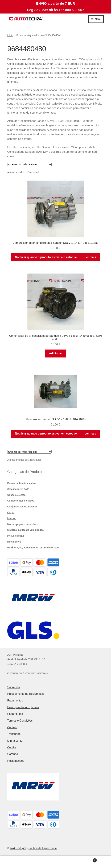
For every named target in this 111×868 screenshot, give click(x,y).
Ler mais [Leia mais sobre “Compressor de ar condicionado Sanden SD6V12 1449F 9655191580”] (90, 257)
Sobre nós (14, 687)
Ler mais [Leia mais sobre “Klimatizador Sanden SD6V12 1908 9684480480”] (90, 434)
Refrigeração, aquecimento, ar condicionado (33, 548)
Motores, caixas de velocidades (25, 530)
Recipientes (14, 542)
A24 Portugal (18, 848)
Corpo (11, 512)
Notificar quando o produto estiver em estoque (46, 257)
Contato (12, 727)
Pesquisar (55, 862)
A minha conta (18, 862)
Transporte (14, 734)
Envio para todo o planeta (23, 707)
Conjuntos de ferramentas (22, 507)
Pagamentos (15, 701)
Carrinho (13, 754)
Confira (12, 747)
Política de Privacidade (43, 848)
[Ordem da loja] (29, 164)
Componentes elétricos (21, 501)
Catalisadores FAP (18, 489)
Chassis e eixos (16, 495)
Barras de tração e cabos (22, 483)
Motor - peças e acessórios (23, 524)
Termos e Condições (20, 721)
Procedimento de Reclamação (26, 694)
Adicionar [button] (56, 353)
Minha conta (15, 741)
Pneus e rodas (16, 536)
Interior (11, 518)
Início (10, 35)
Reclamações (16, 761)
